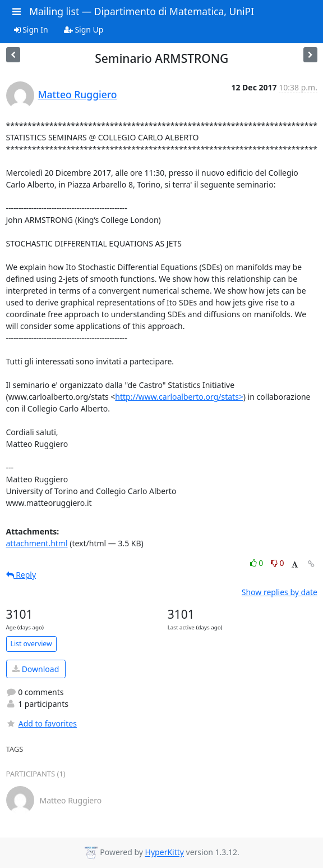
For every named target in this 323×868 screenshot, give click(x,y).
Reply (21, 575)
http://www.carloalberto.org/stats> (179, 397)
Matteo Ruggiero (78, 94)
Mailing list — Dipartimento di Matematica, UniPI (142, 11)
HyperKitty (165, 853)
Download (36, 669)
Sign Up (84, 29)
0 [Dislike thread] (278, 563)
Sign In (31, 29)
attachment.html (37, 543)
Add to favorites (41, 723)
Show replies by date (280, 592)
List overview (31, 644)
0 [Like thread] (258, 563)
